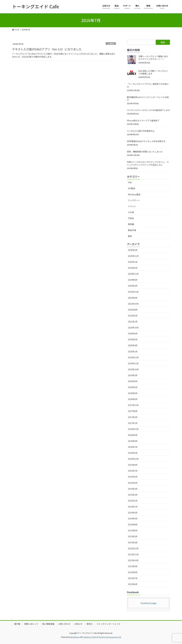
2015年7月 (133, 471)
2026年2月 (133, 250)
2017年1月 (133, 423)
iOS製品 (111, 44)
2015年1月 (133, 501)
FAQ (130, 182)
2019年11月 (133, 363)
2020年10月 (133, 328)
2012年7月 (133, 578)
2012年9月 (133, 566)
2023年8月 (133, 298)
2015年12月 (133, 459)
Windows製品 (134, 194)
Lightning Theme (90, 637)
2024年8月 (133, 280)
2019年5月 (133, 375)
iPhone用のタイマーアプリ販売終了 (143, 121)
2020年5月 (133, 339)
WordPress (75, 637)
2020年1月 (133, 351)
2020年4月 (133, 345)
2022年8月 (133, 310)
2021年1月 (133, 322)
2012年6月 (133, 584)
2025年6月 (133, 268)
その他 (131, 212)
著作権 (17, 624)
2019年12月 (133, 357)
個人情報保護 (48, 624)
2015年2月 (133, 495)
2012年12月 (133, 548)
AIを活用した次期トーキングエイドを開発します (153, 72)
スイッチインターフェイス (108, 624)
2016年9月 (133, 435)
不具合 (131, 218)
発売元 (89, 624)
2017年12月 (133, 405)
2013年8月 (133, 524)
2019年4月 (133, 381)
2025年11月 (133, 256)
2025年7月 (133, 262)
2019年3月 (133, 387)
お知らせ (78, 624)
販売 (130, 236)
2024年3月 (133, 286)
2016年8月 (133, 441)
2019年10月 (133, 369)
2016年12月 (133, 429)
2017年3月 (133, 417)
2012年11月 (133, 554)
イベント (132, 206)
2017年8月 (133, 411)
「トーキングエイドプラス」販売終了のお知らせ (148, 85)
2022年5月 (133, 316)
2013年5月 (133, 536)
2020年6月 (133, 333)
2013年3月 (133, 542)
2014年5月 (133, 513)
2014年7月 (133, 507)
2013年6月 (133, 530)
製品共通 (132, 230)
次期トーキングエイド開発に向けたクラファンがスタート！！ (153, 58)
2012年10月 (133, 560)
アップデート (134, 200)
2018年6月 (133, 399)
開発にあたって (31, 624)
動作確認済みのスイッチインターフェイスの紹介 (148, 99)
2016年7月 (133, 447)
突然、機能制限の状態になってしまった (145, 152)
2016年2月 (133, 453)
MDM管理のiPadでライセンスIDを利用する (146, 141)
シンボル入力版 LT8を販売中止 (141, 131)
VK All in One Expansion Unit (110, 637)
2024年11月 (133, 274)
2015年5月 (133, 477)
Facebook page (148, 603)
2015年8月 (133, 465)
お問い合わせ (64, 624)
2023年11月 (133, 292)
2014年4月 (133, 519)
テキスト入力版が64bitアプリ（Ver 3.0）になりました (47, 49)
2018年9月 (133, 393)
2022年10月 (133, 304)
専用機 (131, 224)
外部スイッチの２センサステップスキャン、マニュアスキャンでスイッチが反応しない (148, 163)
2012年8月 (133, 572)
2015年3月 (133, 489)
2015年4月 (133, 483)
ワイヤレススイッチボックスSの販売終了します (148, 110)
